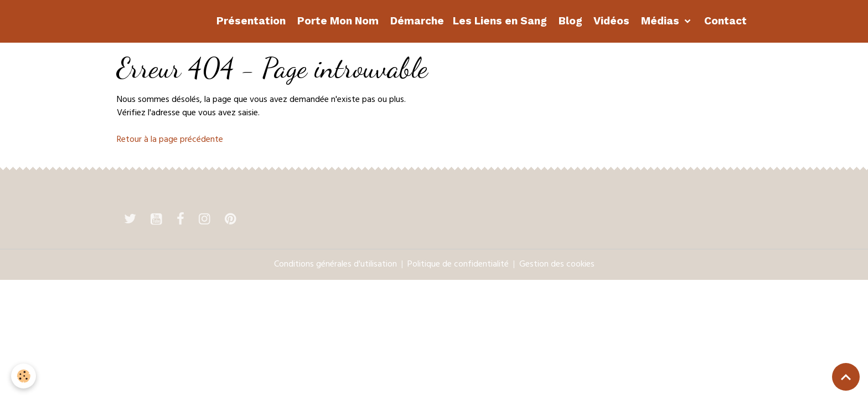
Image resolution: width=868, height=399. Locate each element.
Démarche (416, 21)
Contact (724, 21)
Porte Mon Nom (337, 21)
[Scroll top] (846, 377)
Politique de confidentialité (458, 265)
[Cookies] (24, 376)
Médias (660, 21)
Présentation (250, 21)
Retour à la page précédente (170, 140)
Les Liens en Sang (500, 21)
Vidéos (610, 21)
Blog (569, 21)
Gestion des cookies (557, 265)
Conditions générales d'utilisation (335, 265)
